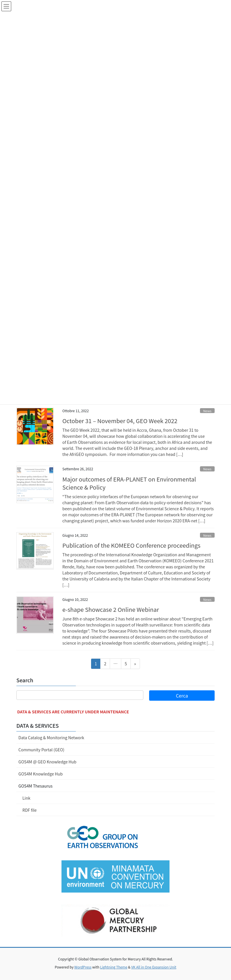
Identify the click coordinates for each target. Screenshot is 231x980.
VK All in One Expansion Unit (154, 967)
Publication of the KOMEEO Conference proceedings (131, 545)
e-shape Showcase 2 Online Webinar (111, 609)
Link (26, 798)
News (207, 411)
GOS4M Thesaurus (35, 786)
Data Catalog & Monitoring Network (51, 738)
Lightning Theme (114, 967)
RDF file (30, 810)
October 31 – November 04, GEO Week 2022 (120, 421)
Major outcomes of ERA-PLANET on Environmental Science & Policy (129, 483)
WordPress (83, 967)
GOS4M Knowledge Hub (41, 774)
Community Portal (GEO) (41, 750)
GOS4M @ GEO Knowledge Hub (47, 762)
